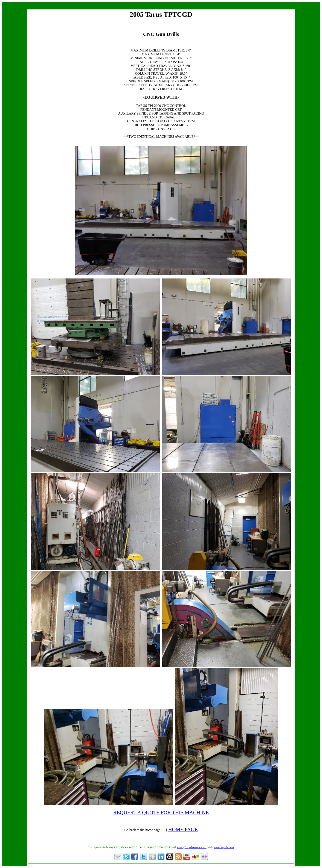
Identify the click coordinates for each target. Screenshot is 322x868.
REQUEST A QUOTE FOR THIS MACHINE (161, 812)
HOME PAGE (183, 829)
